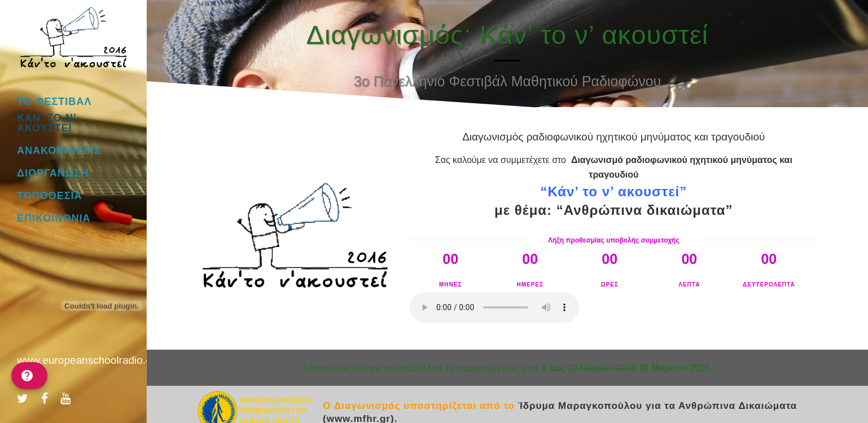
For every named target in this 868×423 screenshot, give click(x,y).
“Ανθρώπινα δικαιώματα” (645, 210)
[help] (29, 376)
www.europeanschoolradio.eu (87, 360)
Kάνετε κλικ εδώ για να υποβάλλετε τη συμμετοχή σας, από (508, 368)
